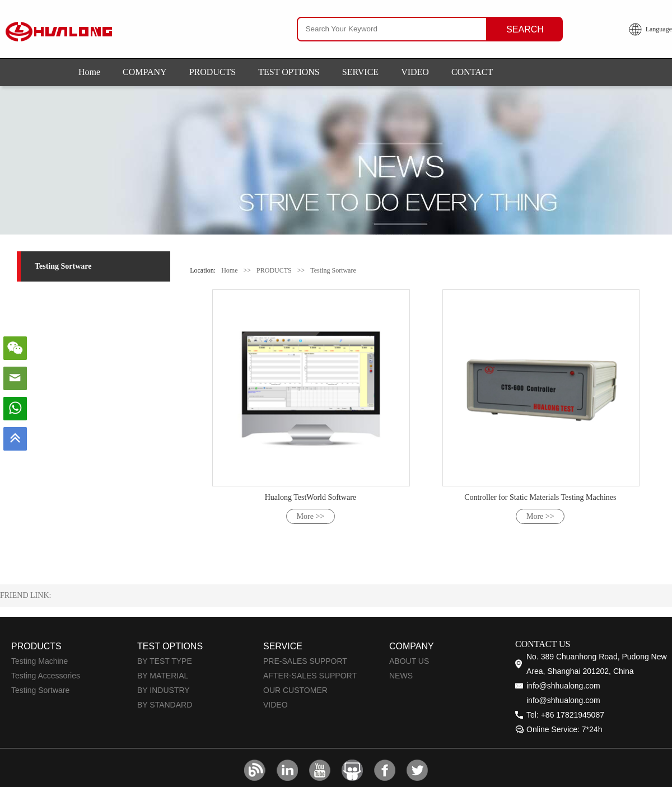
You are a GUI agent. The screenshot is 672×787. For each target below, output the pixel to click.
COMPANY (145, 72)
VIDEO (415, 72)
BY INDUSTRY (164, 690)
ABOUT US (409, 661)
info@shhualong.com (563, 686)
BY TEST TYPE (165, 661)
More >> (311, 516)
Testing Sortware (63, 266)
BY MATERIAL (163, 676)
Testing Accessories (46, 676)
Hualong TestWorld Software (311, 497)
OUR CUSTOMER (295, 690)
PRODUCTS (213, 72)
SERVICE (360, 72)
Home (89, 72)
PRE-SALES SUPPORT (305, 661)
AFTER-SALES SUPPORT (310, 676)
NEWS (401, 676)
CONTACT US (543, 644)
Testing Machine (39, 661)
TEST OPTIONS (289, 72)
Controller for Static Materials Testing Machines (540, 497)
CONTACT (472, 72)
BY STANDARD (165, 705)
